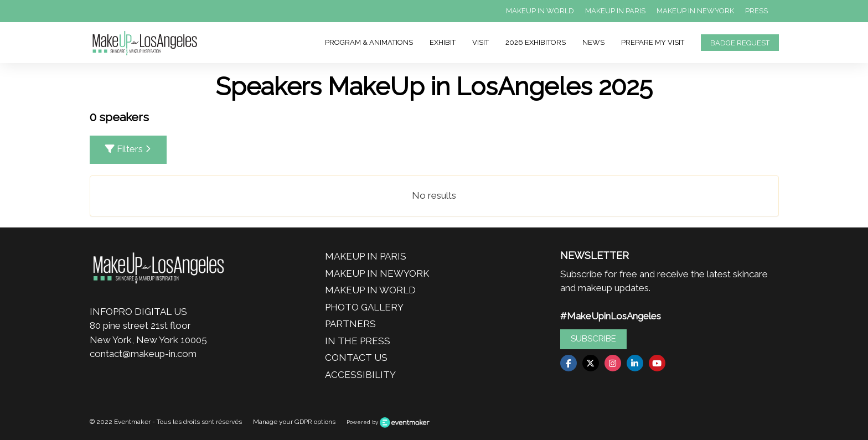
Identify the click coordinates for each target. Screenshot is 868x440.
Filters (128, 149)
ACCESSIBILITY (360, 375)
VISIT (480, 42)
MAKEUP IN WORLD (540, 11)
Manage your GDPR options (294, 422)
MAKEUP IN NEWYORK (695, 11)
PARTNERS (350, 324)
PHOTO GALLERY (364, 307)
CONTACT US (356, 358)
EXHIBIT (443, 42)
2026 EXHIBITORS (536, 42)
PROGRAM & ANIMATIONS (369, 42)
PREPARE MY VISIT (653, 42)
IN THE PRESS (358, 341)
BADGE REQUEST (740, 43)
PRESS (756, 11)
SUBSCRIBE (593, 339)
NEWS (593, 42)
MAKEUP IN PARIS (615, 11)
